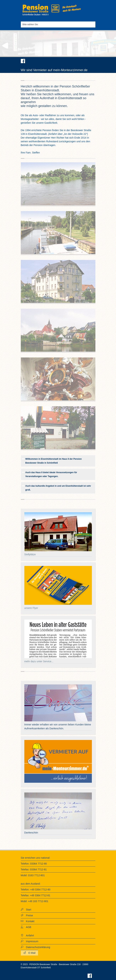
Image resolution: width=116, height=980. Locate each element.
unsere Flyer (31, 608)
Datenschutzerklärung (37, 947)
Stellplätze (30, 554)
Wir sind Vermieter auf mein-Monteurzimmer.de (54, 70)
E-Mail (31, 953)
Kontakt (29, 921)
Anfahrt (29, 935)
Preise (28, 915)
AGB (27, 927)
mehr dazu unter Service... (39, 661)
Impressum (31, 941)
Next (111, 46)
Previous (5, 46)
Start (27, 910)
